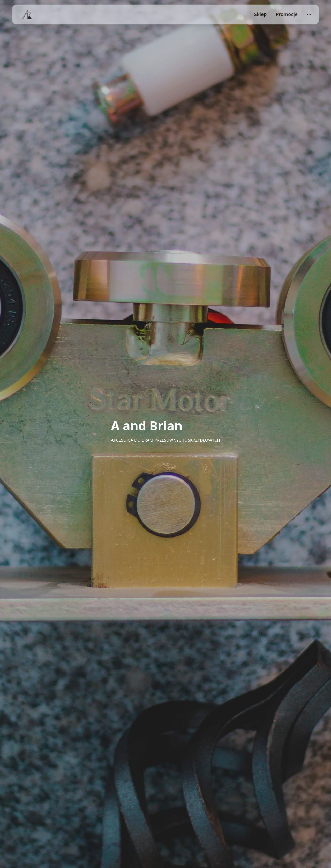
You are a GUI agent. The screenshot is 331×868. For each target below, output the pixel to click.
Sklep (260, 14)
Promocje (287, 14)
